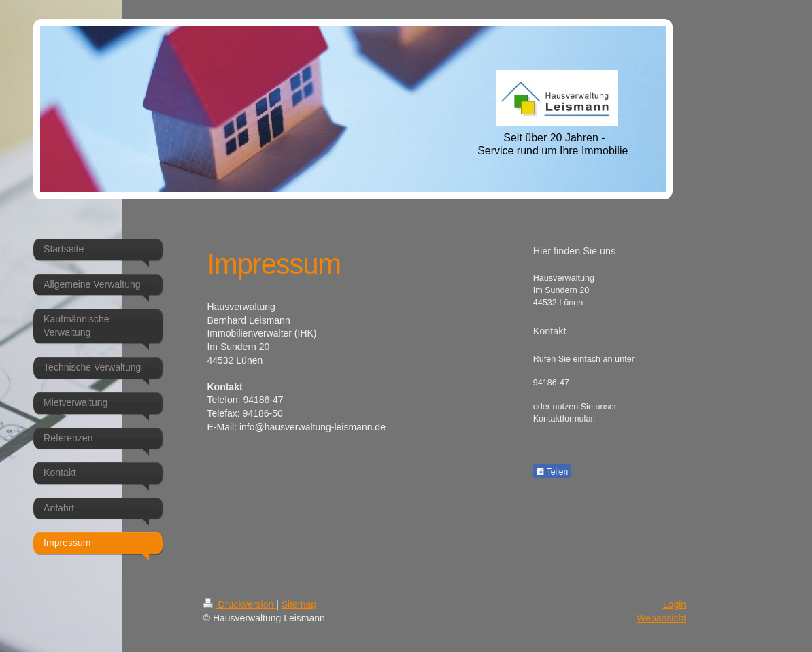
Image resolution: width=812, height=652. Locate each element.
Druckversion (240, 604)
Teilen (552, 472)
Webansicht (661, 618)
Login (675, 604)
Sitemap (299, 604)
